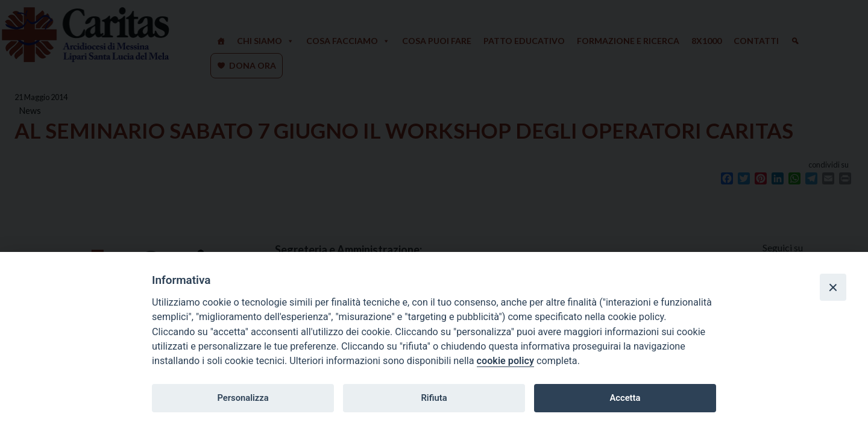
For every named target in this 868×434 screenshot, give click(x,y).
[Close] (833, 287)
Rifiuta (434, 398)
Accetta (625, 398)
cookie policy (505, 361)
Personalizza (243, 398)
